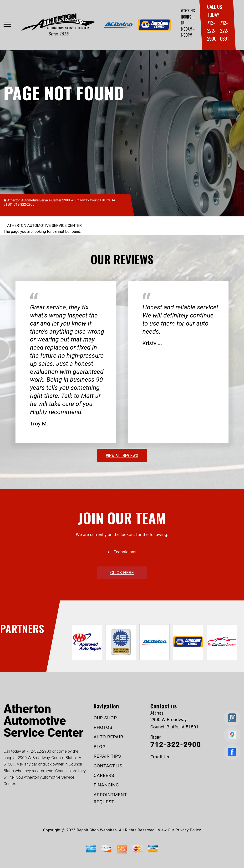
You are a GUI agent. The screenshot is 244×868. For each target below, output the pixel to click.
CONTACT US (108, 766)
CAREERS (104, 775)
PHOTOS (103, 727)
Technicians (125, 552)
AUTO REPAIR (108, 737)
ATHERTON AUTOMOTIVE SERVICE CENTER (44, 226)
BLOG (100, 747)
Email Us (160, 757)
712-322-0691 (224, 30)
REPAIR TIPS (107, 756)
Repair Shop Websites (97, 830)
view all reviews (122, 455)
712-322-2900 (212, 30)
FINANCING (106, 785)
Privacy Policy (188, 830)
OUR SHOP (105, 718)
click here (122, 573)
